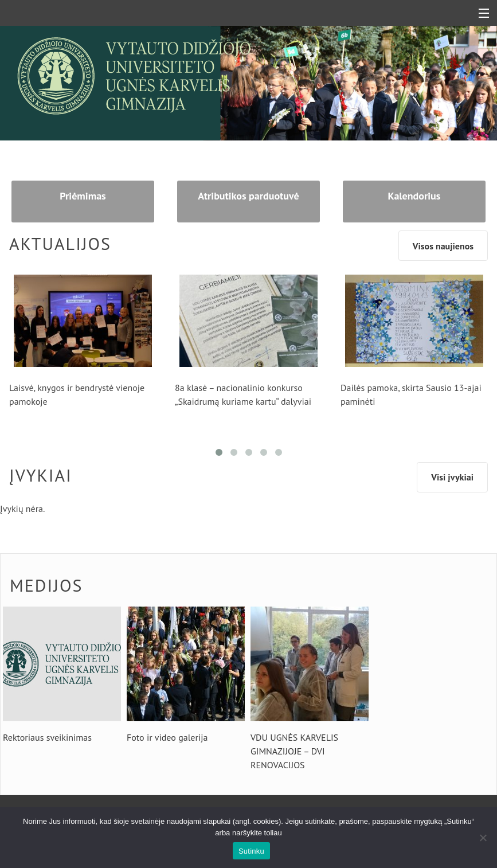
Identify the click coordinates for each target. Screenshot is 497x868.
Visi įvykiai (452, 477)
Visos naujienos (443, 246)
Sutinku (251, 851)
